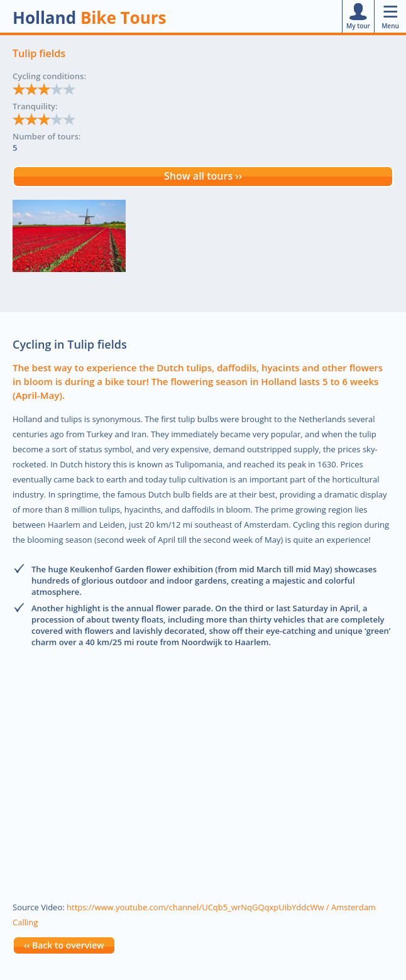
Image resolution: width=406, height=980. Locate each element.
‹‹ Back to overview (64, 945)
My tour (358, 16)
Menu (390, 16)
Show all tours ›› (203, 176)
